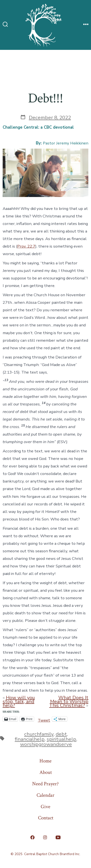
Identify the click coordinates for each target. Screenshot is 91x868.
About (46, 772)
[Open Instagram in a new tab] (45, 837)
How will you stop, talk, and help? (19, 702)
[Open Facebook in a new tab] (33, 837)
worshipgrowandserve (46, 744)
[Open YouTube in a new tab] (58, 837)
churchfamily (39, 734)
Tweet (44, 719)
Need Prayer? (45, 784)
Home (45, 761)
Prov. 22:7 (26, 246)
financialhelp (30, 739)
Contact (46, 818)
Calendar (45, 795)
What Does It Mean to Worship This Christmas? (69, 702)
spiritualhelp (61, 739)
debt (61, 734)
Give (45, 807)
